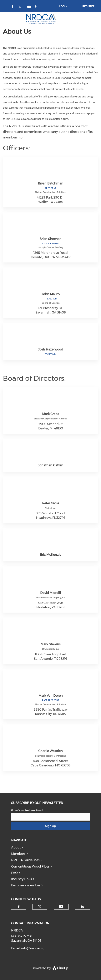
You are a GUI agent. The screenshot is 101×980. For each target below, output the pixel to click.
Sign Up (50, 826)
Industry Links (21, 879)
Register (88, 6)
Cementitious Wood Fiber (30, 866)
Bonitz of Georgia (50, 303)
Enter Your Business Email (27, 810)
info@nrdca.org (33, 948)
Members (18, 854)
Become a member (26, 885)
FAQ (14, 873)
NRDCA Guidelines (25, 860)
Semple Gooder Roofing (51, 247)
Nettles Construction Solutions (51, 192)
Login (63, 6)
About (16, 847)
